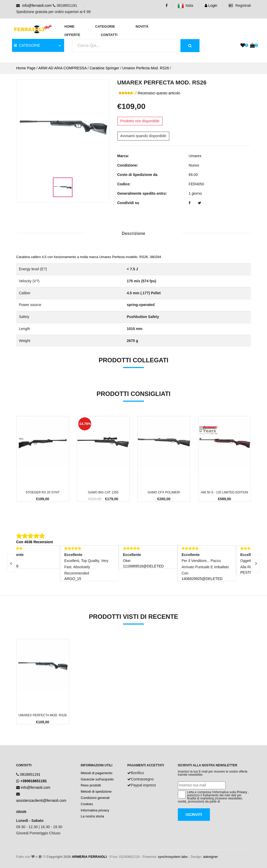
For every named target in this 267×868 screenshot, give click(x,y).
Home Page (26, 68)
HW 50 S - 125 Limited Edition (224, 492)
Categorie (105, 26)
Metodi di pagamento (97, 773)
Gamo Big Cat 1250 (103, 492)
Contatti (109, 35)
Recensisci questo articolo (159, 93)
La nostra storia (93, 816)
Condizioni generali (95, 798)
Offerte (72, 35)
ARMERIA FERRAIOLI (89, 857)
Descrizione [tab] (133, 233)
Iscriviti (194, 815)
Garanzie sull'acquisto (97, 779)
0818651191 (30, 774)
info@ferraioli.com (37, 5)
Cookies (87, 804)
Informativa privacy (95, 810)
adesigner (211, 857)
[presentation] (256, 563)
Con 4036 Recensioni (35, 542)
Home (69, 26)
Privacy (242, 792)
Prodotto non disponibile (140, 121)
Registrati (240, 5)
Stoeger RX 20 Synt (43, 492)
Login (211, 5)
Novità (142, 26)
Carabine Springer (105, 68)
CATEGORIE (27, 45)
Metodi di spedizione (96, 791)
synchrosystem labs (173, 857)
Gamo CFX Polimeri (164, 492)
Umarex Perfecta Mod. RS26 (146, 68)
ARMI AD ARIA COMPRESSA (62, 68)
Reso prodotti (91, 785)
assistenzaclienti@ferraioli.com (41, 800)
